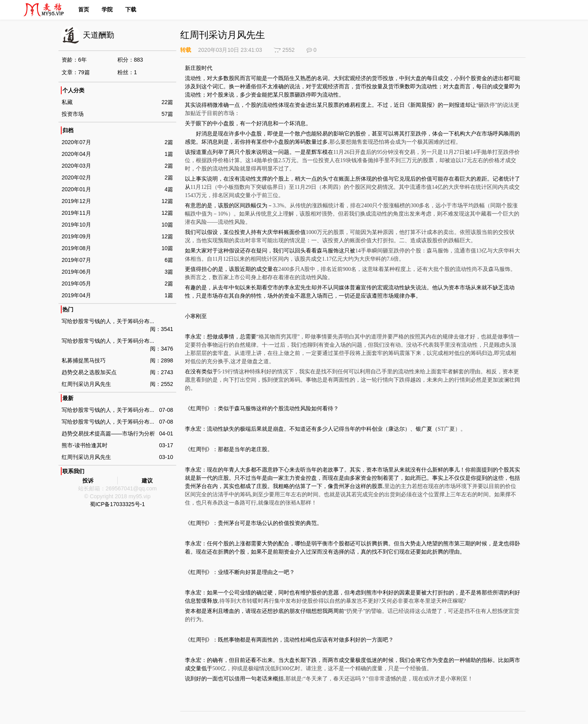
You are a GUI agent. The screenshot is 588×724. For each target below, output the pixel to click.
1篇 (169, 154)
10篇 (167, 225)
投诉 (88, 481)
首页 (84, 9)
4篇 (169, 189)
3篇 (169, 272)
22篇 (167, 102)
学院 (107, 9)
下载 (131, 9)
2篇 (169, 142)
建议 (147, 481)
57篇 (167, 114)
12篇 (167, 201)
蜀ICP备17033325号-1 (117, 504)
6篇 (169, 260)
